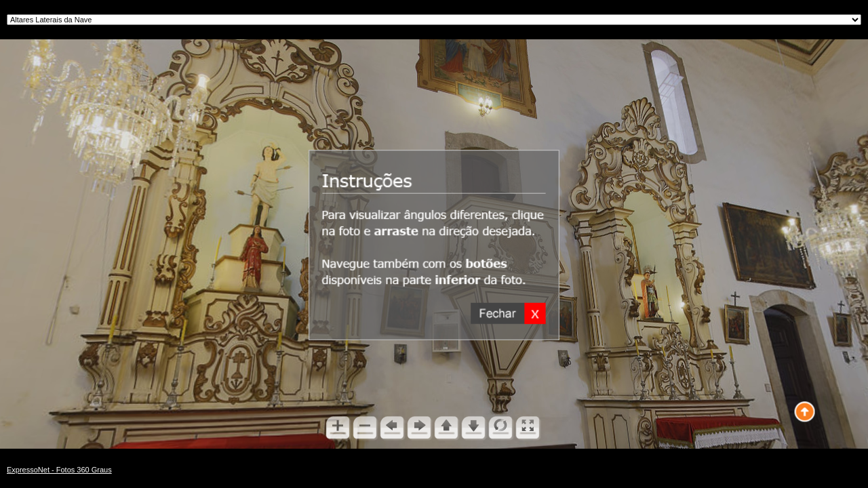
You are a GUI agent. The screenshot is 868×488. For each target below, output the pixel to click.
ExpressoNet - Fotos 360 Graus (59, 470)
